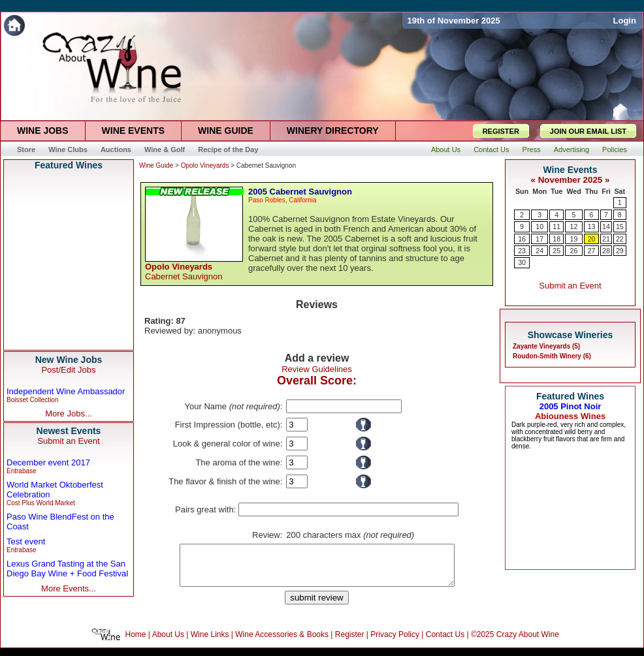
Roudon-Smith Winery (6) (552, 356)
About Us (168, 642)
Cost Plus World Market (41, 503)
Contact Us (445, 642)
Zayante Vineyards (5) (546, 346)
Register (350, 642)
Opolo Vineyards (205, 165)
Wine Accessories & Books (282, 642)
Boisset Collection (32, 400)
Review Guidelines (317, 369)
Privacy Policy (395, 642)
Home (136, 642)
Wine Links (210, 642)
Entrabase (22, 471)
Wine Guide (156, 165)
